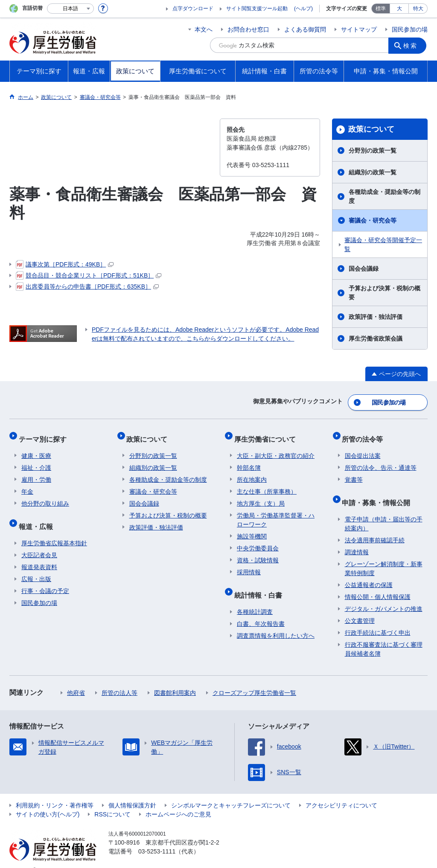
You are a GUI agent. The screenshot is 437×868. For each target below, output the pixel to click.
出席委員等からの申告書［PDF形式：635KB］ (87, 286)
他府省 (76, 680)
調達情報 (357, 539)
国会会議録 (364, 269)
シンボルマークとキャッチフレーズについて (231, 792)
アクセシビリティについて (341, 792)
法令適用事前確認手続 (375, 527)
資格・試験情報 (258, 553)
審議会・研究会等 (373, 220)
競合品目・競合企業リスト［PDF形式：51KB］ (89, 275)
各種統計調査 (255, 599)
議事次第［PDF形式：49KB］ (65, 264)
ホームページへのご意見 (178, 801)
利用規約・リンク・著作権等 (55, 792)
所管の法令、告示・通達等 (381, 460)
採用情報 (249, 564)
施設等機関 (252, 529)
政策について (371, 129)
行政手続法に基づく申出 (378, 619)
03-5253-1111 (157, 838)
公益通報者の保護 (369, 572)
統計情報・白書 (261, 584)
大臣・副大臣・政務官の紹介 (276, 448)
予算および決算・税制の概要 (385, 293)
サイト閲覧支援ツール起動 (257, 9)
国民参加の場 (410, 29)
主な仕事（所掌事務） (267, 484)
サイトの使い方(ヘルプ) (48, 801)
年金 (27, 484)
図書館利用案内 (175, 680)
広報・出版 (36, 566)
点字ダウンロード (193, 9)
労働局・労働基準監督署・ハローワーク (276, 512)
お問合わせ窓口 (248, 29)
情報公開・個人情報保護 (378, 584)
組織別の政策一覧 (373, 172)
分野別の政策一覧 (373, 150)
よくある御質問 (305, 29)
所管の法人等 (119, 680)
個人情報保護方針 (132, 792)
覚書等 (354, 472)
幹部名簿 (249, 460)
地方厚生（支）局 (261, 496)
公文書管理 (360, 608)
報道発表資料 (39, 554)
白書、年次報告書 (261, 610)
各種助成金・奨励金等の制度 (385, 196)
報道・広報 (38, 516)
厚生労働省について (268, 434)
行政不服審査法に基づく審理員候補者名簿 (384, 636)
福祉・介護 (36, 460)
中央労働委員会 (258, 541)
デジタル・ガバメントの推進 (384, 596)
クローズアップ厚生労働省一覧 (254, 680)
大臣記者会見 (39, 542)
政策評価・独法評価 (376, 317)
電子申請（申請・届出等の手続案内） (384, 511)
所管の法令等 (365, 434)
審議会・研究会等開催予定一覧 (383, 244)
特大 (418, 9)
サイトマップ (359, 29)
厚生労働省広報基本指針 (54, 530)
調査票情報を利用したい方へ (276, 622)
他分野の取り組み (45, 496)
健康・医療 (36, 448)
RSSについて (112, 801)
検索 (412, 45)
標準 (381, 9)
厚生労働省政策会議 (376, 339)
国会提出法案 (363, 448)
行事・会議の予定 (45, 578)
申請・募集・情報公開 (379, 492)
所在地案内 (252, 472)
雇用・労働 (36, 472)
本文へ (204, 29)
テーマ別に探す (45, 434)
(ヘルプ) (303, 9)
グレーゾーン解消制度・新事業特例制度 (384, 555)
